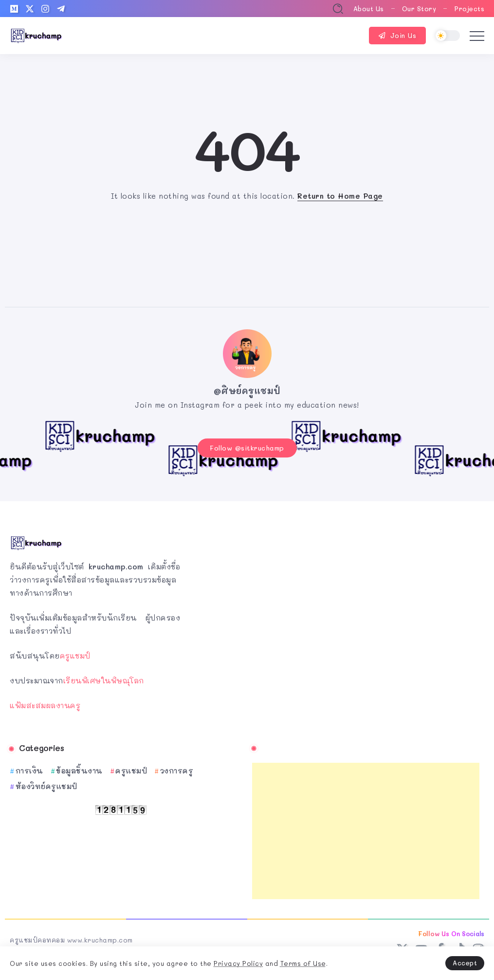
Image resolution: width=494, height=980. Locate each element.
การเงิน (29, 765)
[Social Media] (14, 9)
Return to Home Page (340, 196)
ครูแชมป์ (75, 650)
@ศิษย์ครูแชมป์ (247, 391)
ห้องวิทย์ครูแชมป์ (46, 781)
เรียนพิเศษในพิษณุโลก (104, 675)
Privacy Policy (238, 963)
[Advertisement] (366, 826)
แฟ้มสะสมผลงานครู (45, 700)
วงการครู (177, 765)
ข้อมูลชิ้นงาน (79, 765)
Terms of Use (303, 963)
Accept (465, 963)
